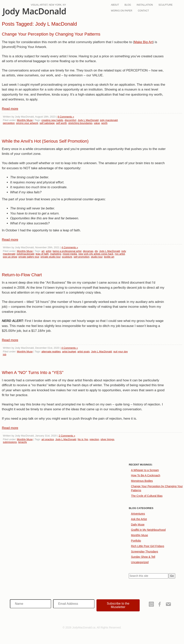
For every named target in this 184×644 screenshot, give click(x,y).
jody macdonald (109, 120)
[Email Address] (74, 604)
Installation (145, 5)
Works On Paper (122, 11)
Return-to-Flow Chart (22, 275)
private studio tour (50, 257)
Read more (10, 109)
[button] (118, 605)
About (115, 5)
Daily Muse (138, 525)
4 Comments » (70, 247)
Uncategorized (140, 562)
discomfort (70, 120)
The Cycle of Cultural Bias (147, 496)
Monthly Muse (25, 120)
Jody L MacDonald (88, 120)
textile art (109, 257)
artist (48, 251)
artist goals (84, 352)
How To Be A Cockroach (146, 475)
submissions (10, 442)
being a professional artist (67, 251)
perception (9, 123)
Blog (128, 5)
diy (96, 251)
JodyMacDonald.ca (34, 12)
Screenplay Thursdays (145, 552)
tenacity (23, 442)
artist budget (69, 352)
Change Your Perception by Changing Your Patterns (51, 34)
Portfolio (136, 541)
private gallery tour (29, 257)
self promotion (81, 257)
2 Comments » (67, 436)
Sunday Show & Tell (143, 557)
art (43, 251)
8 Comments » (66, 117)
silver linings (107, 439)
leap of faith (42, 254)
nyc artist (120, 254)
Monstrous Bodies (142, 481)
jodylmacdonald (25, 254)
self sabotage (47, 123)
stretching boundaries (80, 123)
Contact (143, 11)
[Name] (31, 604)
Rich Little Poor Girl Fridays (148, 546)
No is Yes (83, 439)
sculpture (67, 257)
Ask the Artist (139, 519)
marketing (56, 254)
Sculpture (166, 5)
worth (104, 123)
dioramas (88, 251)
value (97, 123)
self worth (61, 123)
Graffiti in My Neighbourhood (148, 530)
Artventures (138, 514)
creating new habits (52, 120)
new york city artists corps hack (96, 254)
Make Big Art (143, 42)
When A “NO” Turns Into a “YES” (33, 373)
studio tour (97, 257)
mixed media (70, 254)
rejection (94, 439)
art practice (48, 439)
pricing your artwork (27, 123)
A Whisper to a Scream (145, 470)
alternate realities (51, 352)
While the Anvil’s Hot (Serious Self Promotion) (45, 141)
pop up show (10, 257)
